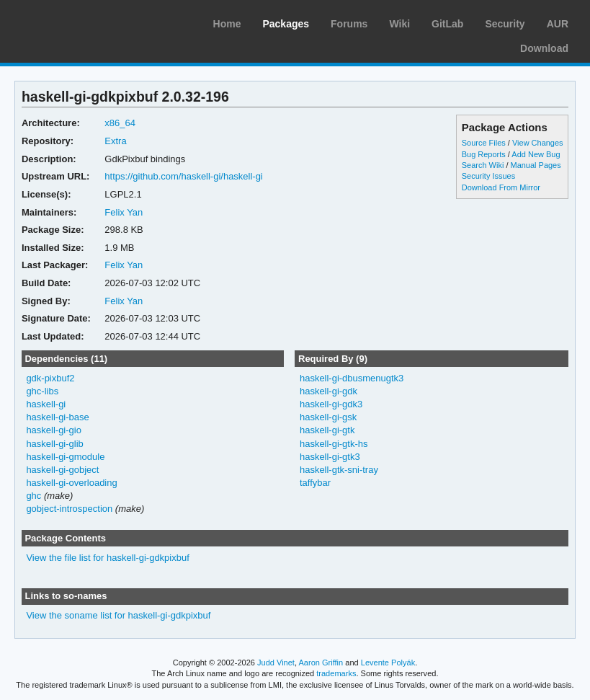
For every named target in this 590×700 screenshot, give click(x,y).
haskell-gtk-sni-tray (339, 470)
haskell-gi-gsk (328, 417)
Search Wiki (483, 165)
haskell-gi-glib (54, 444)
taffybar (315, 483)
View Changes (538, 143)
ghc (33, 496)
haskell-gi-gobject (62, 470)
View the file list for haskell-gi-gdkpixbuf (107, 558)
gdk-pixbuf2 (50, 378)
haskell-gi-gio (54, 430)
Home (227, 24)
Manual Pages (536, 165)
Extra (115, 141)
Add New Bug (536, 154)
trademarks (336, 673)
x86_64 (120, 123)
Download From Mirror (501, 187)
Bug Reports (484, 154)
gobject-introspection (69, 509)
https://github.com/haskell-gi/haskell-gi (183, 176)
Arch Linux (79, 22)
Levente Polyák (388, 663)
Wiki (399, 24)
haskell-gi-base (57, 417)
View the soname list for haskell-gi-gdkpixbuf (118, 615)
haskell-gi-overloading (71, 483)
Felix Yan (124, 212)
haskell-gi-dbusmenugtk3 (352, 378)
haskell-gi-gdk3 (331, 404)
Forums (349, 24)
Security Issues (488, 176)
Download (544, 48)
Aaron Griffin (321, 663)
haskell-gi (46, 404)
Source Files (484, 143)
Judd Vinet (276, 663)
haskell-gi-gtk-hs (334, 444)
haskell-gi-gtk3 (330, 457)
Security (505, 24)
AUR (558, 24)
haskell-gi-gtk (327, 430)
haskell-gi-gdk (328, 391)
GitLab (447, 24)
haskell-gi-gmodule (65, 457)
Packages (286, 24)
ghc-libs (42, 391)
